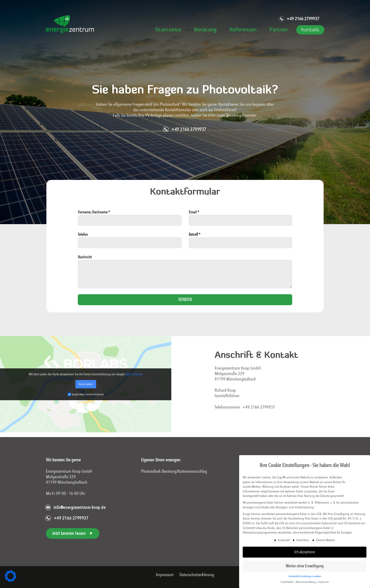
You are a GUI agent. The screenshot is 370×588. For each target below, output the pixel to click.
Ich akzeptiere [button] (305, 552)
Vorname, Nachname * (130, 220)
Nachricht (185, 273)
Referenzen (243, 30)
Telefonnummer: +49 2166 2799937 (245, 407)
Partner (279, 30)
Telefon (130, 242)
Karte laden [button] (86, 384)
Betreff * (241, 242)
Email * (241, 220)
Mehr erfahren (134, 374)
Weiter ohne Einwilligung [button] (305, 566)
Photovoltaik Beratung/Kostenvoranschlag (174, 471)
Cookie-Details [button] (287, 582)
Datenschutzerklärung (197, 575)
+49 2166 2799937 (299, 19)
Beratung (205, 30)
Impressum (165, 575)
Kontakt (310, 30)
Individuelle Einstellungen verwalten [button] (305, 576)
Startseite (168, 30)
